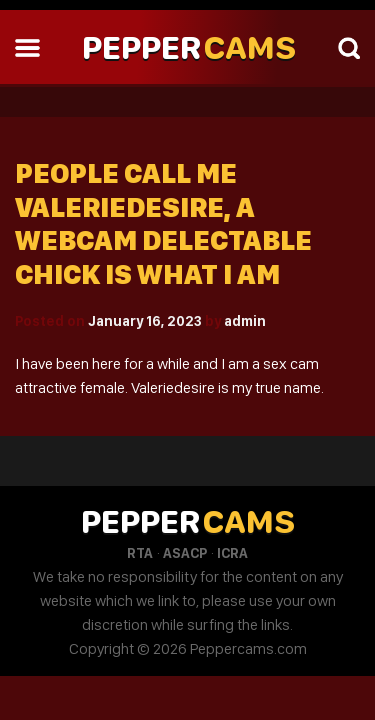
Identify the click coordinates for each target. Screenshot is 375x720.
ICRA (232, 553)
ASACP (185, 553)
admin (245, 321)
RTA (140, 553)
